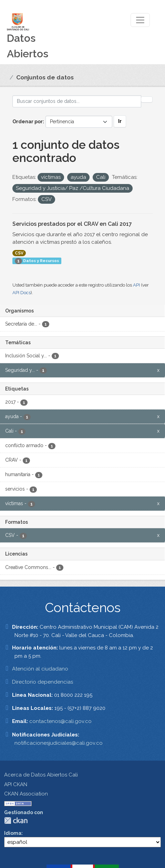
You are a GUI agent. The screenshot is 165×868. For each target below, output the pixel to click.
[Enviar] (147, 99)
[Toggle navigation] (140, 20)
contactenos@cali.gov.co (60, 721)
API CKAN (16, 784)
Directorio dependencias (43, 682)
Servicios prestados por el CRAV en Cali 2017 (72, 224)
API (136, 285)
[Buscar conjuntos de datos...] (77, 101)
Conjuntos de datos (45, 77)
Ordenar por (28, 122)
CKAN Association (26, 794)
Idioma (13, 833)
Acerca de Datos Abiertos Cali (41, 775)
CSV (19, 253)
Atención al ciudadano (40, 669)
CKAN (16, 821)
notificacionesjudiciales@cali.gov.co (59, 743)
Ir (120, 121)
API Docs (22, 293)
